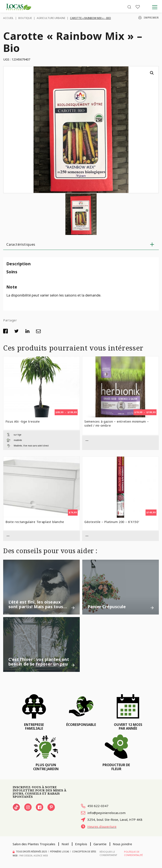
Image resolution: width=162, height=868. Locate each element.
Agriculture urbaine (51, 18)
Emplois (81, 844)
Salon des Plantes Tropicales (34, 844)
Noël (65, 844)
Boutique (25, 18)
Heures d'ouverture (99, 826)
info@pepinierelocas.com (103, 813)
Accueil (8, 18)
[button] (152, 73)
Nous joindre (122, 844)
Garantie (100, 844)
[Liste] (138, 7)
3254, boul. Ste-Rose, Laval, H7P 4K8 (112, 819)
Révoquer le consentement (108, 853)
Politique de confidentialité (133, 853)
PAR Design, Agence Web (34, 856)
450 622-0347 (95, 806)
